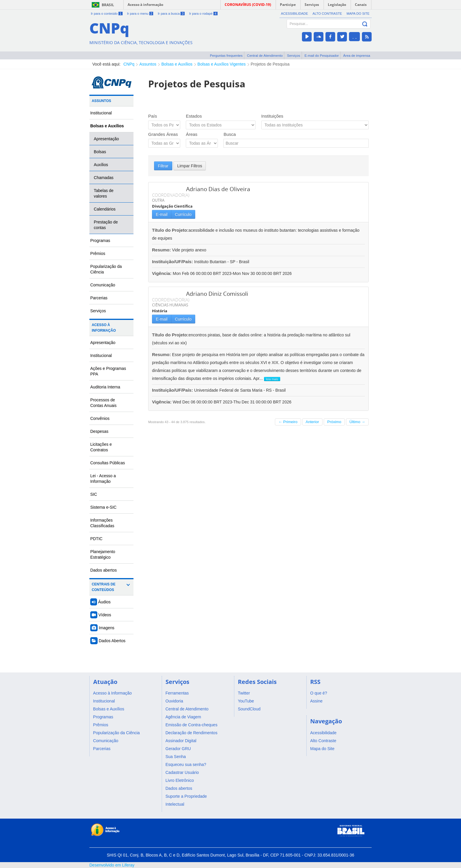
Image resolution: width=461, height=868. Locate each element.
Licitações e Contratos (101, 447)
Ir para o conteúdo (107, 14)
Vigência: (162, 273)
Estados (194, 116)
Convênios (100, 418)
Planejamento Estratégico (103, 554)
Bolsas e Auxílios (177, 64)
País (153, 116)
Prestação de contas (106, 225)
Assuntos (148, 64)
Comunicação (103, 285)
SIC (94, 494)
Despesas (99, 431)
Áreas (192, 134)
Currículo (183, 214)
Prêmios (98, 253)
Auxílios (101, 165)
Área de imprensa (357, 55)
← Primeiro (288, 422)
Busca (230, 134)
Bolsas (100, 152)
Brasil (108, 5)
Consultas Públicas (108, 463)
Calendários (105, 209)
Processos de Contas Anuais (103, 403)
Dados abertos (103, 570)
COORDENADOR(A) (171, 195)
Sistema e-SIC (103, 507)
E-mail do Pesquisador (322, 55)
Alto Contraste (327, 14)
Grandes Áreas (163, 134)
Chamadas (104, 178)
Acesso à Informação (104, 328)
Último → (357, 422)
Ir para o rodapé (203, 14)
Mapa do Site (358, 14)
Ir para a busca (171, 14)
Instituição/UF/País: (173, 262)
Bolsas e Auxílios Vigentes (222, 64)
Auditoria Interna (105, 387)
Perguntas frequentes (226, 55)
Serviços (294, 55)
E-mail (162, 214)
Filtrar (163, 166)
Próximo (334, 422)
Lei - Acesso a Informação (103, 479)
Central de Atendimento (265, 55)
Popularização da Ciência (106, 269)
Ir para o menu (140, 14)
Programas (100, 241)
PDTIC (96, 539)
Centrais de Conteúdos (104, 587)
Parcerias (99, 298)
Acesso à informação (145, 5)
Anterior (313, 422)
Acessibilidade (295, 14)
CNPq (129, 64)
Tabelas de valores (104, 193)
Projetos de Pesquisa (270, 64)
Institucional (101, 113)
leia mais (272, 379)
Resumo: (161, 250)
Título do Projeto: (170, 230)
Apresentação (106, 139)
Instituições (272, 116)
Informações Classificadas (102, 523)
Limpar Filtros (190, 166)
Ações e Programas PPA (108, 371)
